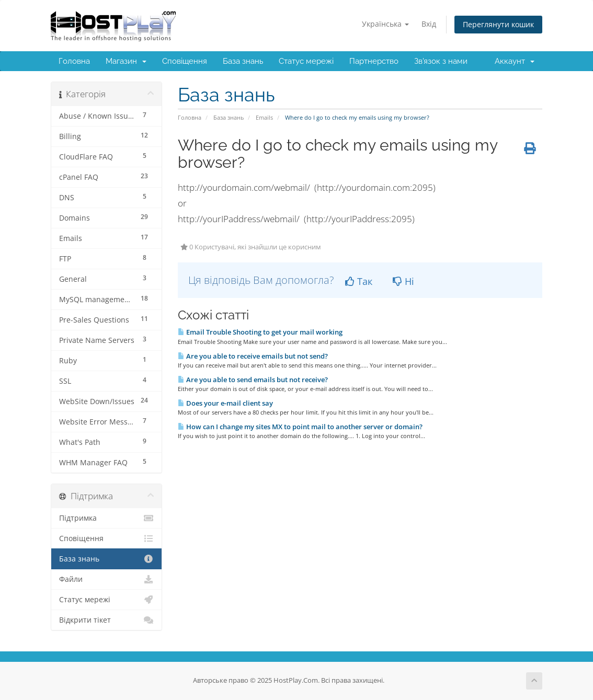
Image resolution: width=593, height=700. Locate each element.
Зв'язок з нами (441, 61)
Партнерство (374, 61)
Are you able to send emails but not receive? (253, 380)
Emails (264, 117)
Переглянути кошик (498, 24)
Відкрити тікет (106, 620)
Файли (106, 579)
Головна (74, 61)
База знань (243, 61)
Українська (385, 24)
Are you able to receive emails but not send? (253, 356)
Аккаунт (515, 61)
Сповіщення (185, 61)
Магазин (126, 61)
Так (359, 281)
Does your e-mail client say (225, 403)
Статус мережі (306, 61)
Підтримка (106, 518)
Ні (403, 281)
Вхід (429, 24)
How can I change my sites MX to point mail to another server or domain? (300, 427)
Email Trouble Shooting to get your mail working (260, 332)
